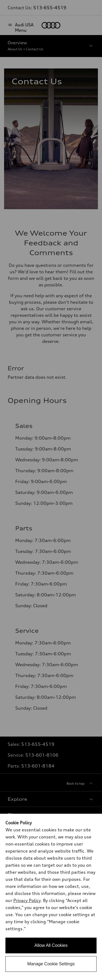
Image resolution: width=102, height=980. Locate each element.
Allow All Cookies (51, 945)
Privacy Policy (27, 900)
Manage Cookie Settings (51, 964)
